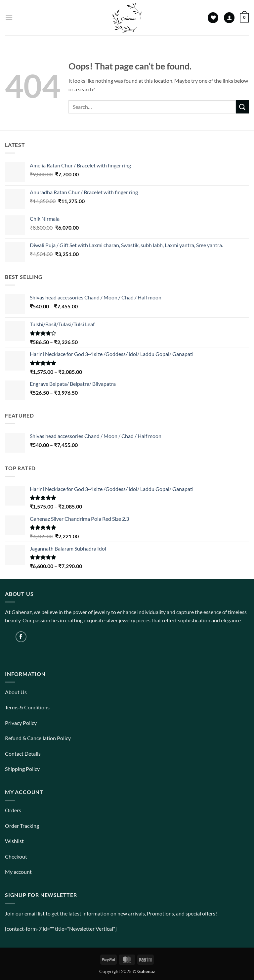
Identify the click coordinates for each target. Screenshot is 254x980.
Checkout (16, 856)
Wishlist (14, 841)
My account (18, 872)
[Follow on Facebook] (21, 637)
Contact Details (23, 754)
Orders (13, 810)
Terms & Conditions (27, 707)
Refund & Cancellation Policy (38, 738)
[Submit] (242, 107)
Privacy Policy (21, 723)
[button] (9, 18)
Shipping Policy (22, 769)
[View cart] (244, 18)
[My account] (229, 18)
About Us (16, 692)
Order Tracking (22, 826)
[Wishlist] (213, 18)
